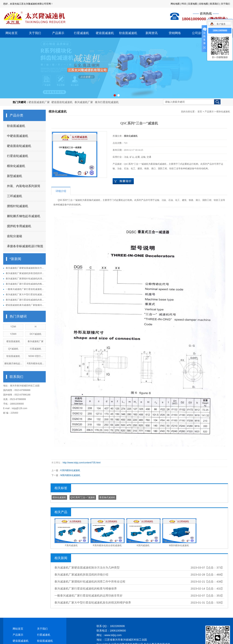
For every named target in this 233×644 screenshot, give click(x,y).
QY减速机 (13, 349)
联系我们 (214, 4)
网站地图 (175, 4)
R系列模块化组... (36, 364)
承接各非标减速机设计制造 (25, 246)
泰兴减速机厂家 (84, 102)
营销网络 (175, 33)
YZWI (13, 327)
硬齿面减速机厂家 (39, 102)
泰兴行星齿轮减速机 (107, 102)
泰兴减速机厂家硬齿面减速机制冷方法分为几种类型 (87, 567)
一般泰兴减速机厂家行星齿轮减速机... (25, 289)
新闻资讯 (152, 33)
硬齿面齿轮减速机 (62, 102)
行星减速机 (81, 33)
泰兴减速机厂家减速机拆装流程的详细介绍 (81, 574)
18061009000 (220, 31)
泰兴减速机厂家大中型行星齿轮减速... (25, 294)
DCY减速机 (35, 334)
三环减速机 (15, 196)
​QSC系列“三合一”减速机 (83, 497)
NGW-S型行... (36, 356)
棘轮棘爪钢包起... (13, 364)
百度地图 (193, 4)
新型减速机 (15, 176)
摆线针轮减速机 (18, 206)
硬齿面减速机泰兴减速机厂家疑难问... (25, 305)
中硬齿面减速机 (18, 136)
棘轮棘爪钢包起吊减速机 (24, 216)
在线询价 (123, 181)
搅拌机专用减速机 (19, 226)
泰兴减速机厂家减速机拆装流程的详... (25, 273)
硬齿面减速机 (105, 33)
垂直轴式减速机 (107, 497)
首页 (200, 112)
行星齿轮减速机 (18, 156)
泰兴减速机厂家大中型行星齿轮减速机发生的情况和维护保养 (93, 602)
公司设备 (198, 33)
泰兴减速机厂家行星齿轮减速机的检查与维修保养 (86, 588)
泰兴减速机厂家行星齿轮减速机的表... (25, 300)
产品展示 (58, 33)
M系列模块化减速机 (70, 475)
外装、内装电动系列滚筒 (24, 186)
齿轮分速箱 (15, 236)
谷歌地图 (204, 4)
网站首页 (12, 33)
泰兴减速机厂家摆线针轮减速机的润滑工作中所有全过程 (90, 581)
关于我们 (225, 4)
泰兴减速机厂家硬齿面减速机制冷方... (25, 268)
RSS (184, 4)
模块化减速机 (16, 166)
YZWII (13, 334)
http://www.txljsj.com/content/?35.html (82, 463)
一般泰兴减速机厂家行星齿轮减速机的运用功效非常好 (88, 595)
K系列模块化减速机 (70, 470)
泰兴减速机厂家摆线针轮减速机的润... (25, 279)
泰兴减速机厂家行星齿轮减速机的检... (25, 284)
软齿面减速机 (128, 33)
